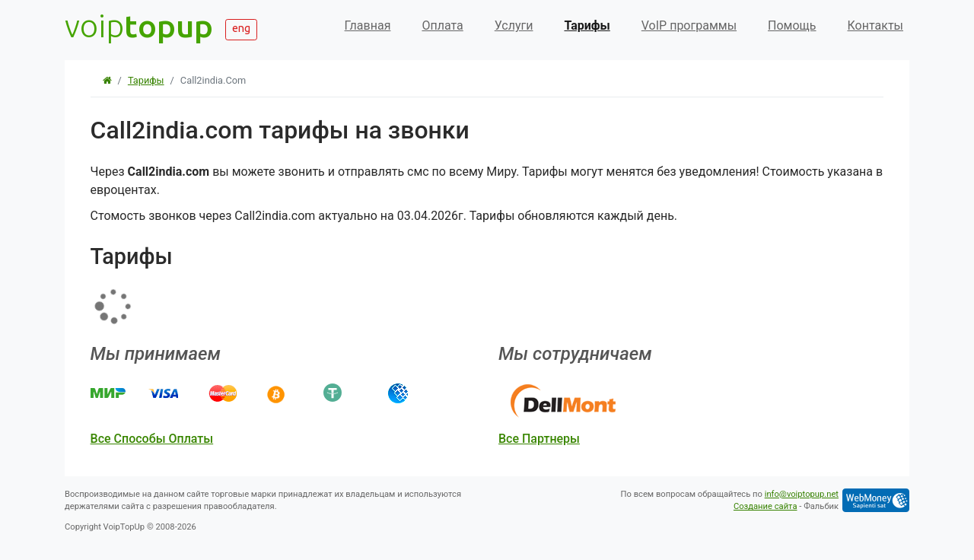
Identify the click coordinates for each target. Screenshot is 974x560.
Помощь (792, 25)
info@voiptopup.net (802, 494)
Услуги (514, 25)
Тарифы (587, 25)
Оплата (442, 25)
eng (241, 28)
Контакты (875, 25)
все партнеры (539, 439)
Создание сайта (766, 506)
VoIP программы (689, 25)
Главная (368, 25)
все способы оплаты (152, 439)
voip (139, 25)
